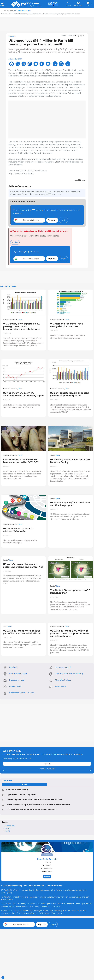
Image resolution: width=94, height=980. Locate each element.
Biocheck (13, 667)
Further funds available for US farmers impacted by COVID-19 (21, 461)
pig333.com (30, 3)
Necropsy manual (63, 667)
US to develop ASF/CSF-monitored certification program (70, 504)
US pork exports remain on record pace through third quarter (69, 394)
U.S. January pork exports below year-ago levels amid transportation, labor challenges (22, 326)
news (8, 831)
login (64, 220)
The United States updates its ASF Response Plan (70, 592)
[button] (29, 220)
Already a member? (47, 769)
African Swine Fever (18, 674)
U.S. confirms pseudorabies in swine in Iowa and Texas (32, 810)
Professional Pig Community (31, 6)
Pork (5, 627)
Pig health (12, 37)
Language (79, 36)
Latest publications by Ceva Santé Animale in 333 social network (32, 886)
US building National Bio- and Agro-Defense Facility (70, 461)
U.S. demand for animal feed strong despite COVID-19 (67, 325)
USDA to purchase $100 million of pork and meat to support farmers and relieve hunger (70, 633)
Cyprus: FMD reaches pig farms (21, 795)
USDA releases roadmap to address (19, 530)
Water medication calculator (22, 693)
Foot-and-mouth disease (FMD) (69, 674)
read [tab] (25, 784)
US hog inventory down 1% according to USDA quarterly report (23, 394)
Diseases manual (17, 680)
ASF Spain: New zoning (17, 789)
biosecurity (10, 826)
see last (15, 242)
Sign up (52, 220)
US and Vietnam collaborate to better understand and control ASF (23, 566)
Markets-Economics (10, 320)
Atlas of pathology (63, 680)
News (20, 320)
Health (52, 455)
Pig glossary (60, 686)
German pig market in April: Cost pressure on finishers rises (35, 800)
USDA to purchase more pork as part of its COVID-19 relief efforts (22, 632)
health (8, 828)
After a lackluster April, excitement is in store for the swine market (38, 805)
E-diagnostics (15, 686)
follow (47, 876)
